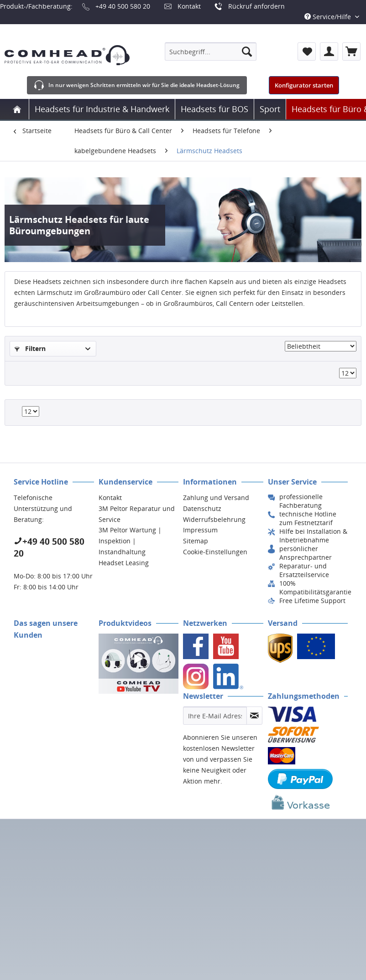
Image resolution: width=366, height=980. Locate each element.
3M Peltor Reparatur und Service (137, 514)
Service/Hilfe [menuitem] (329, 17)
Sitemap (196, 541)
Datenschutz (202, 508)
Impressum (200, 530)
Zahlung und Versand (216, 498)
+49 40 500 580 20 (123, 6)
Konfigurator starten (304, 85)
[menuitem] (211, 52)
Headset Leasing (124, 563)
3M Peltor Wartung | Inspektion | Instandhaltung (130, 541)
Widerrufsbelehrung (214, 519)
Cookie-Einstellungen (215, 552)
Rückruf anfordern (256, 6)
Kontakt (189, 6)
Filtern (30, 348)
